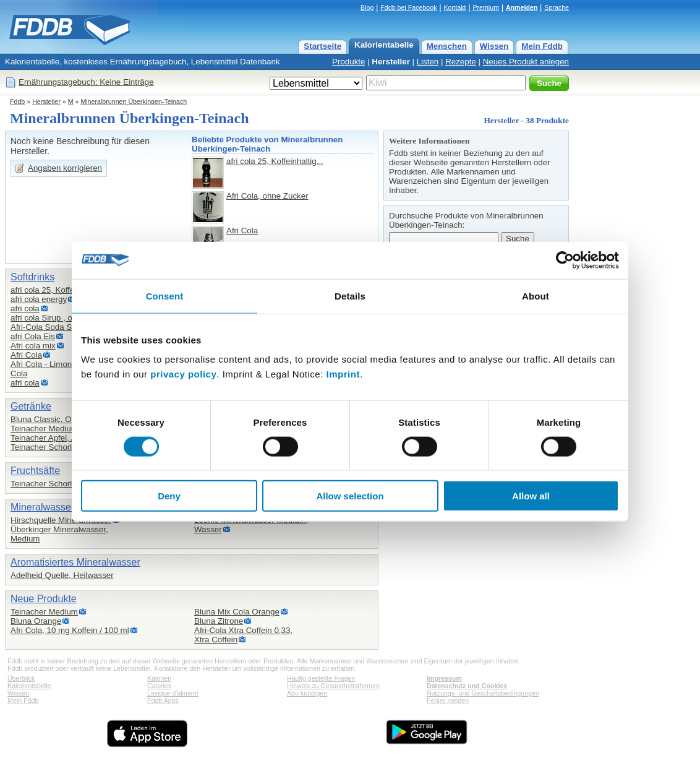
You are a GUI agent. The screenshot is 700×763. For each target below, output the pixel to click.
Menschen (447, 46)
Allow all (531, 496)
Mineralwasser (42, 507)
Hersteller (391, 62)
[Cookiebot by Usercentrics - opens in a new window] (565, 260)
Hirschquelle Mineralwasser (61, 520)
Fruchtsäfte (35, 471)
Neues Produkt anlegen (526, 62)
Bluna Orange (36, 621)
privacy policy (183, 374)
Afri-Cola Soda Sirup (48, 327)
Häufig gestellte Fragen (321, 678)
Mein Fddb (542, 46)
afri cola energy (39, 299)
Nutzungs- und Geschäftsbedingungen (483, 693)
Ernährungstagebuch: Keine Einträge (86, 82)
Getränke (31, 406)
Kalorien (159, 678)
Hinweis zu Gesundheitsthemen (333, 686)
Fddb (17, 101)
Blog (367, 7)
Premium (486, 7)
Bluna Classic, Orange (52, 419)
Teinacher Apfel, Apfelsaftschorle (70, 438)
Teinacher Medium (44, 429)
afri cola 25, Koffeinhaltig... (275, 161)
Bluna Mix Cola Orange (237, 612)
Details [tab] (350, 295)
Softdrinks (32, 277)
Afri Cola (242, 231)
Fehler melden (448, 700)
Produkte (348, 62)
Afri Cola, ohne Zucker (267, 196)
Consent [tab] (165, 295)
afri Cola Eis (33, 336)
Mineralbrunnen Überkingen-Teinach (134, 101)
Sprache (557, 7)
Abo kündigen (307, 693)
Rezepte (461, 62)
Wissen (494, 46)
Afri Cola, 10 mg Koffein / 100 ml (70, 630)
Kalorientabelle (384, 45)
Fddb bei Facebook (408, 7)
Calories (159, 686)
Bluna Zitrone (219, 621)
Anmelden (522, 7)
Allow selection (350, 496)
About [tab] (536, 295)
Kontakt (455, 7)
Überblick (21, 678)
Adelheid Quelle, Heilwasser (62, 575)
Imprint (343, 374)
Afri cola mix (33, 346)
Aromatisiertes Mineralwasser (75, 562)
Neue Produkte (44, 599)
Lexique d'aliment (173, 693)
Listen (428, 62)
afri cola (25, 308)
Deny (169, 496)
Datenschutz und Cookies (467, 686)
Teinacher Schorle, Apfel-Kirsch (68, 447)
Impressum (444, 678)
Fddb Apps (163, 700)
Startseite (322, 46)
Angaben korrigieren (65, 168)
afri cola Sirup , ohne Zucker (62, 318)
